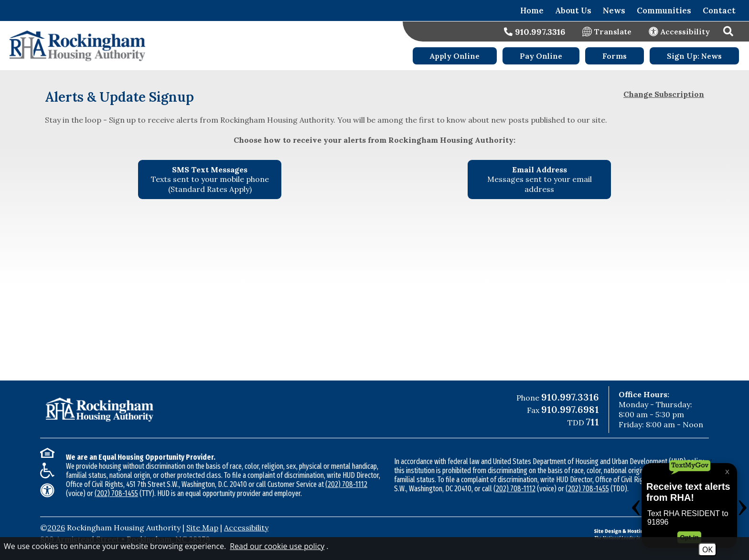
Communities (664, 11)
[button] (729, 32)
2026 (56, 528)
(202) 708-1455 (116, 493)
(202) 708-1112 (346, 484)
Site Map (202, 528)
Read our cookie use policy (277, 546)
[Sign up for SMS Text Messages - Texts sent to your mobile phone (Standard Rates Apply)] (210, 180)
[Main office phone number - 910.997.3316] (535, 32)
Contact (719, 11)
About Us (573, 11)
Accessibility (246, 528)
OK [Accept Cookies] (707, 549)
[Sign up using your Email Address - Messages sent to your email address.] (539, 180)
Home (532, 11)
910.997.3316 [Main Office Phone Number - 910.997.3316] (570, 397)
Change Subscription (664, 94)
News (614, 11)
